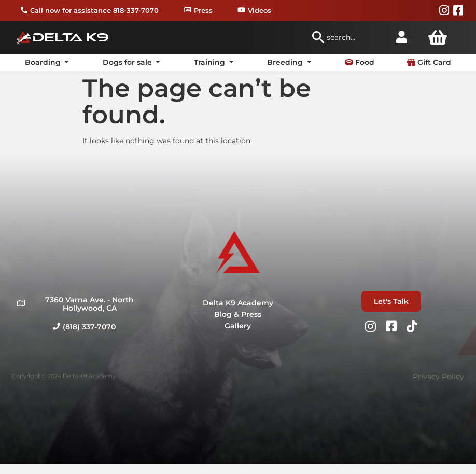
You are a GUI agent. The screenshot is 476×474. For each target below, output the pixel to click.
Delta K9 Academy (238, 303)
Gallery (238, 326)
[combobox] (348, 37)
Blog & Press (238, 314)
